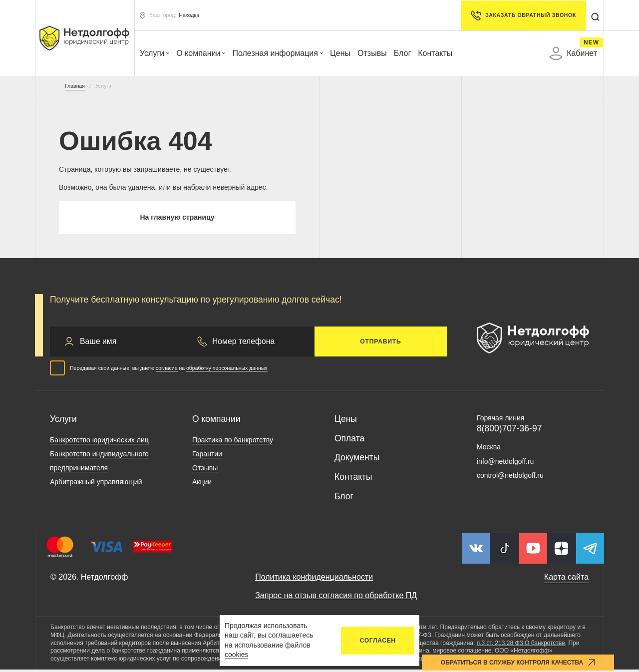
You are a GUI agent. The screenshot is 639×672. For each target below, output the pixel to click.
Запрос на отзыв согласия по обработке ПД (336, 598)
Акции (202, 484)
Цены (340, 53)
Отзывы (372, 53)
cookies (236, 655)
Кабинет (573, 53)
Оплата (349, 440)
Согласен (378, 641)
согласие (167, 370)
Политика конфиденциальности (314, 579)
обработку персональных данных (227, 370)
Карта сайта (566, 579)
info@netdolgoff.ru (505, 463)
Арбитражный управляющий (96, 484)
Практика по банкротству (233, 442)
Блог (403, 53)
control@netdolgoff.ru (510, 478)
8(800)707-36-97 (509, 431)
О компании (201, 53)
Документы (357, 460)
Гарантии (207, 456)
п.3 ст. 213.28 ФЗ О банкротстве (521, 645)
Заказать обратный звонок (521, 15)
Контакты (435, 53)
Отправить (380, 343)
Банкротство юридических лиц (99, 442)
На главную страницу (177, 219)
